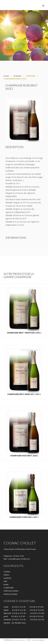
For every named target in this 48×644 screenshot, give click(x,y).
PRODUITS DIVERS (10, 594)
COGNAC (7, 572)
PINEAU (6, 575)
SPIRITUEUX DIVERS (11, 591)
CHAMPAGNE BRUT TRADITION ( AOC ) (24, 333)
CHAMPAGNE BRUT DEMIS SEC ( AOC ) (24, 394)
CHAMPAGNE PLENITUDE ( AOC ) (24, 517)
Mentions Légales (38, 640)
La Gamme (17, 76)
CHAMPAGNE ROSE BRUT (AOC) (15, 79)
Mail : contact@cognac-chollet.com (17, 559)
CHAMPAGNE (30, 76)
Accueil (6, 76)
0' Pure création (20, 640)
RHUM (6, 585)
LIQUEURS (7, 578)
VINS (5, 581)
